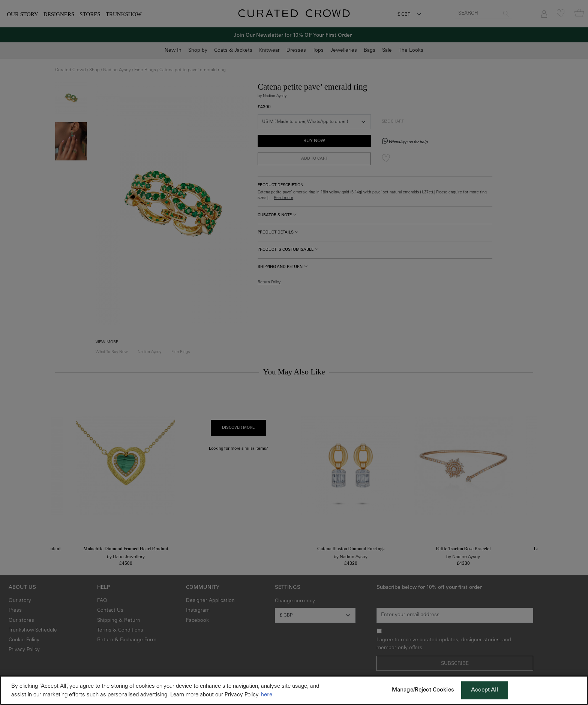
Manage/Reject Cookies (423, 690)
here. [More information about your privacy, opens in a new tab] (267, 695)
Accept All (485, 690)
